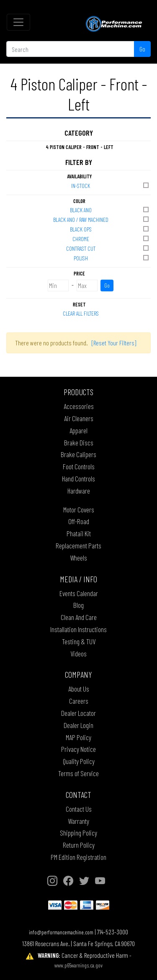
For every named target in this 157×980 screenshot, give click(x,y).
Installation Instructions (78, 629)
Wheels (78, 558)
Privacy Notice (78, 749)
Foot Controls (79, 466)
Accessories (79, 406)
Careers (79, 701)
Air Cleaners (79, 418)
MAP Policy (78, 737)
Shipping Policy (78, 833)
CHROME (111, 238)
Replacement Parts (78, 545)
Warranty (78, 821)
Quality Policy (79, 761)
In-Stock (111, 185)
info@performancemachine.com (61, 932)
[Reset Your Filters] (114, 343)
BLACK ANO (110, 210)
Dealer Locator (78, 713)
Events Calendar (79, 593)
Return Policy (79, 845)
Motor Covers (79, 509)
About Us (79, 689)
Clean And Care (79, 617)
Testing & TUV (79, 641)
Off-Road (79, 521)
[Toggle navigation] (18, 22)
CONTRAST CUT (108, 248)
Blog (78, 605)
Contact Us (79, 809)
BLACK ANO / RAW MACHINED (102, 219)
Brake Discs (79, 442)
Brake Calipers (78, 454)
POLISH (112, 258)
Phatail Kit (79, 533)
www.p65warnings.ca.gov (78, 965)
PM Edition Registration (78, 857)
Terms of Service (78, 773)
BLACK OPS (110, 229)
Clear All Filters (81, 313)
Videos (78, 653)
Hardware (79, 491)
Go (142, 49)
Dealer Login (78, 725)
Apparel (78, 430)
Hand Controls (78, 478)
